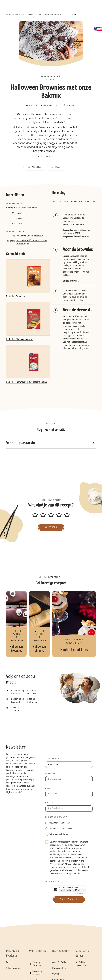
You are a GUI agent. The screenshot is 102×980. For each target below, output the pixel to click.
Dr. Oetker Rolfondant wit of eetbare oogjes (32, 242)
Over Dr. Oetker (60, 962)
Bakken (10, 962)
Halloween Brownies (16, 624)
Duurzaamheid (59, 968)
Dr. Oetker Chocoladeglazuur (30, 236)
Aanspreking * (52, 759)
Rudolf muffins (74, 624)
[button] (51, 72)
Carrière (56, 974)
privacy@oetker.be (72, 874)
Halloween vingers (39, 624)
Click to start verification (72, 890)
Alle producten (13, 968)
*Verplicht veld (54, 882)
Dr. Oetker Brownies (27, 208)
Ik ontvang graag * (56, 817)
